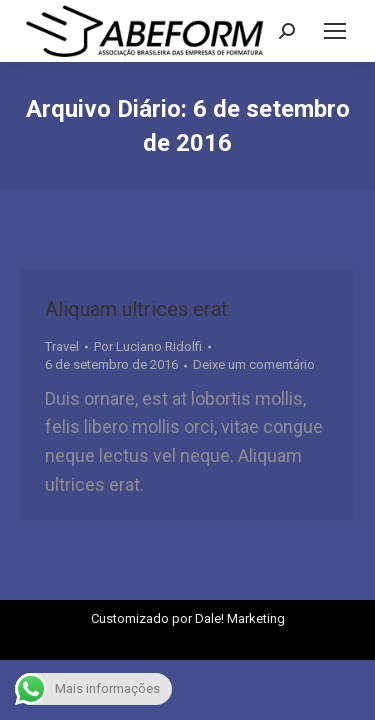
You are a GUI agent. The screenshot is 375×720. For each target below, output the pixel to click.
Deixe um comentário (254, 364)
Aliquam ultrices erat (136, 309)
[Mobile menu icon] (335, 31)
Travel (62, 346)
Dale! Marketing (240, 618)
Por (148, 346)
